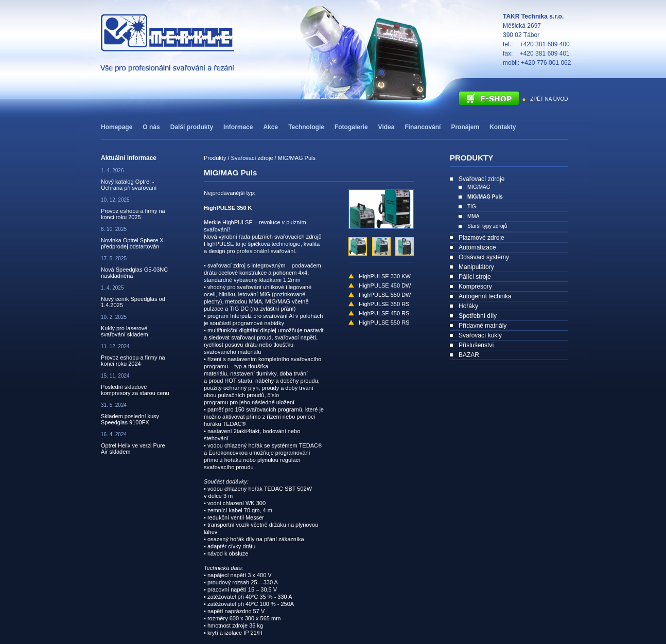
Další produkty (192, 127)
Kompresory (475, 287)
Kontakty (503, 127)
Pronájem (465, 127)
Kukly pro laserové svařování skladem (125, 331)
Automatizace (477, 247)
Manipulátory (476, 267)
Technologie (306, 127)
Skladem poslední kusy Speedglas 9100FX (130, 419)
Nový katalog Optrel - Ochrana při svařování (129, 185)
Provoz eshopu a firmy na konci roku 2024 (133, 361)
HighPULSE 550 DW (385, 295)
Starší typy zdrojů (487, 226)
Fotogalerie (351, 127)
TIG (472, 207)
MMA (473, 216)
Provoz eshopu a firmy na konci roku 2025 (133, 214)
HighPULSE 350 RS (384, 304)
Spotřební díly (478, 316)
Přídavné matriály (483, 326)
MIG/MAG (479, 187)
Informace (238, 127)
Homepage (117, 127)
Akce (270, 127)
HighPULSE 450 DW (385, 285)
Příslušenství (476, 345)
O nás (151, 127)
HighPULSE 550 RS (384, 323)
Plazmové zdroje (481, 238)
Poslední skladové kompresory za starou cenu (135, 390)
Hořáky (468, 306)
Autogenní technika (485, 296)
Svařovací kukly (480, 335)
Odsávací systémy (484, 257)
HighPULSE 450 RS (384, 313)
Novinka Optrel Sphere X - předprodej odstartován (134, 243)
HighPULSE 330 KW (385, 276)
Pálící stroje (475, 277)
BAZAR (469, 355)
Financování (423, 127)
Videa (387, 127)
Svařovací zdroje (481, 179)
